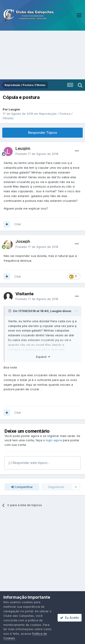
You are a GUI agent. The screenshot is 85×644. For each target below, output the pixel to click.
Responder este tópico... (29, 463)
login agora (54, 440)
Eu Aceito (70, 618)
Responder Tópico (43, 133)
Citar (18, 224)
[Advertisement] (42, 55)
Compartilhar (22, 487)
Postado (37, 154)
